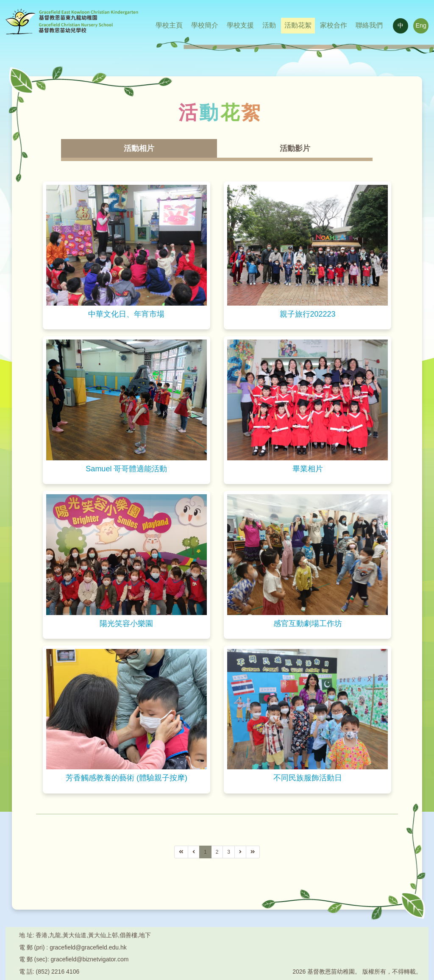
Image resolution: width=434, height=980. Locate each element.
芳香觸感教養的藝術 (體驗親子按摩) (127, 778)
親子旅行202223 (308, 314)
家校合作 (334, 25)
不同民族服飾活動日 (308, 778)
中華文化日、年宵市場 (126, 314)
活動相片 (139, 149)
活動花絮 (298, 25)
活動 (269, 25)
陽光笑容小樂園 (126, 624)
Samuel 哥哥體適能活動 (126, 469)
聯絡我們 (369, 25)
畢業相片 (308, 469)
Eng (421, 26)
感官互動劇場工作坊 (308, 624)
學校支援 (240, 25)
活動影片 (295, 149)
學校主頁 (169, 25)
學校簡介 (205, 25)
